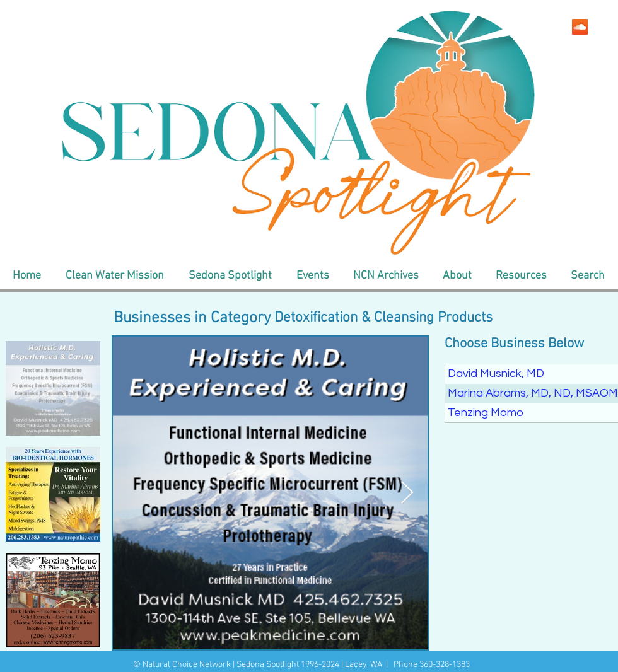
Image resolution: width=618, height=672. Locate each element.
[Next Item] (407, 493)
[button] (114, 276)
